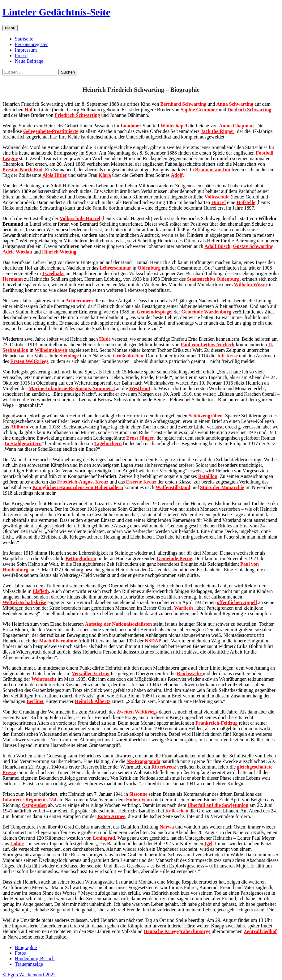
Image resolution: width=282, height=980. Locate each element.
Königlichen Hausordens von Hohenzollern (78, 487)
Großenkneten (128, 356)
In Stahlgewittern (23, 443)
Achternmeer (79, 301)
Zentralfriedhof (260, 931)
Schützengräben (206, 416)
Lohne (17, 844)
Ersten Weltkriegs (29, 361)
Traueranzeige (29, 964)
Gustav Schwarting (253, 246)
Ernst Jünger (140, 438)
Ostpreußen (34, 805)
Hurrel (218, 202)
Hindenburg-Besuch (35, 959)
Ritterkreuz (164, 767)
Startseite (24, 39)
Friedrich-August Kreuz (83, 482)
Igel (208, 844)
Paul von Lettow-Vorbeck (208, 345)
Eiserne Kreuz (141, 482)
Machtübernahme (58, 641)
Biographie (26, 947)
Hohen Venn (139, 800)
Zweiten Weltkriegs (137, 712)
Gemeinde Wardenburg (206, 312)
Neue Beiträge (29, 61)
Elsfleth (41, 591)
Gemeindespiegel (155, 312)
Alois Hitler (55, 175)
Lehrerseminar (115, 268)
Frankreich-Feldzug (217, 723)
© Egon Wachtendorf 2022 (29, 975)
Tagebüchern (108, 443)
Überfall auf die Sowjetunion (218, 805)
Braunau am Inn (213, 170)
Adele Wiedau (17, 252)
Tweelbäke (53, 273)
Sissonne (138, 794)
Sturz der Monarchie (222, 487)
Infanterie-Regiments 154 (29, 800)
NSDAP (153, 641)
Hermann (13, 279)
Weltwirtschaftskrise (24, 602)
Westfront (140, 388)
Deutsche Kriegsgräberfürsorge (177, 931)
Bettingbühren (81, 558)
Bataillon (208, 476)
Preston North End (23, 170)
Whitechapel (174, 126)
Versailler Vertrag (91, 673)
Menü (10, 28)
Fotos (20, 953)
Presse (21, 55)
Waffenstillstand (173, 487)
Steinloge (69, 356)
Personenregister (31, 44)
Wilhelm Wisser (251, 285)
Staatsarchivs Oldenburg (213, 279)
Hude (105, 339)
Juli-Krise (227, 356)
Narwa (167, 827)
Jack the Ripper (218, 131)
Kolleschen (177, 811)
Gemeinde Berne (174, 558)
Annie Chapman (236, 126)
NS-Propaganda (143, 761)
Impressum (26, 50)
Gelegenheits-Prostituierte (51, 131)
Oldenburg (149, 268)
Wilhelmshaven (51, 350)
